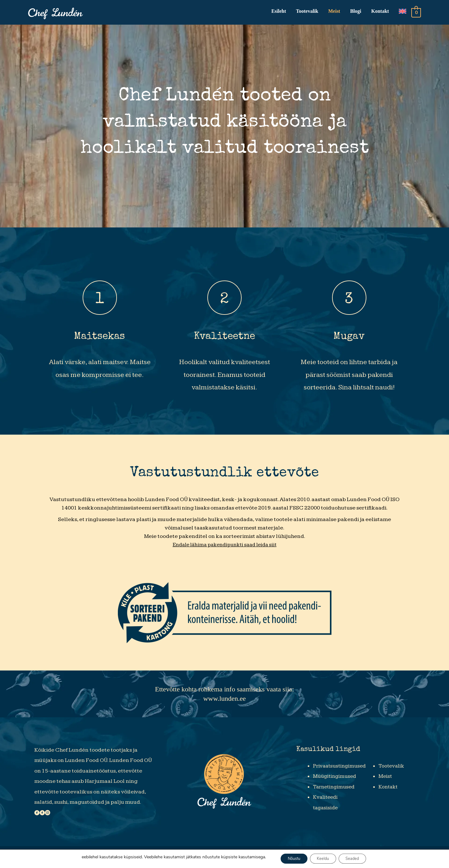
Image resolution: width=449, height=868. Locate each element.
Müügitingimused (336, 778)
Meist (334, 12)
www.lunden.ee (225, 701)
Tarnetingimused (336, 789)
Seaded (358, 858)
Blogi (355, 12)
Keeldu (323, 858)
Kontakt (380, 12)
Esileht (278, 12)
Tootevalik (306, 12)
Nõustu (288, 858)
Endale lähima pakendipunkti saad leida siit (224, 547)
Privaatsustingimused (341, 768)
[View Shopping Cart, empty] (416, 13)
